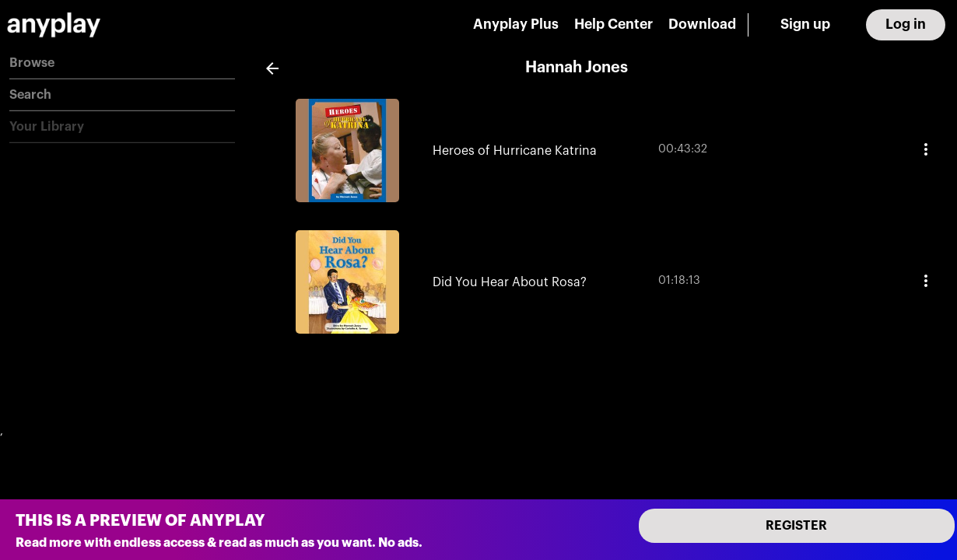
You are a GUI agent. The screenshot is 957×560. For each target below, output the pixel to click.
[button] (122, 63)
